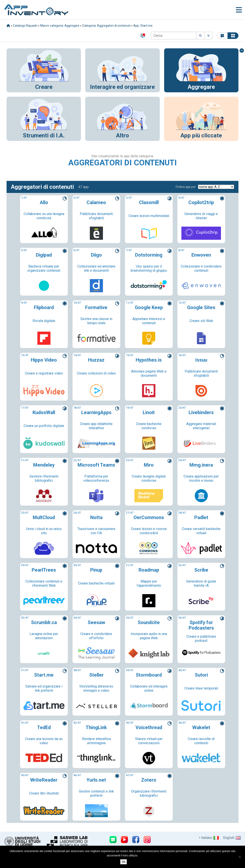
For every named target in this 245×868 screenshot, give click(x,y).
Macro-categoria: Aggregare (60, 26)
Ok (124, 862)
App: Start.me (143, 26)
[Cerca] (174, 36)
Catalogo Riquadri (25, 26)
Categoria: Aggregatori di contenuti (106, 26)
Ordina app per (186, 187)
